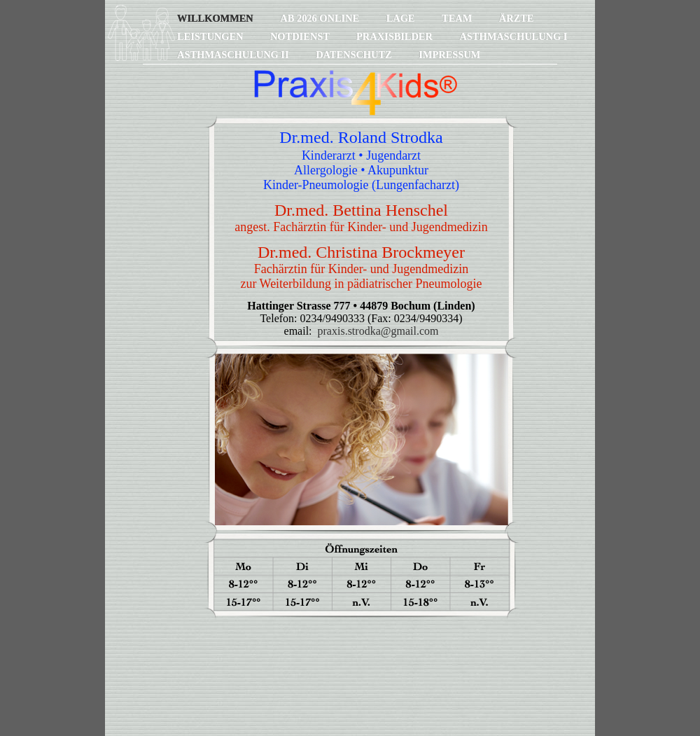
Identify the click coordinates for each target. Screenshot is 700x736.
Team (458, 18)
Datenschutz (355, 55)
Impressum (449, 55)
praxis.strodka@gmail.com (378, 331)
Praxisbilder (395, 36)
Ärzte (517, 18)
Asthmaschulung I (513, 36)
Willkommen (216, 18)
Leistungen (211, 36)
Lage (402, 18)
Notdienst (301, 36)
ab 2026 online (321, 18)
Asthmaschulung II (234, 55)
